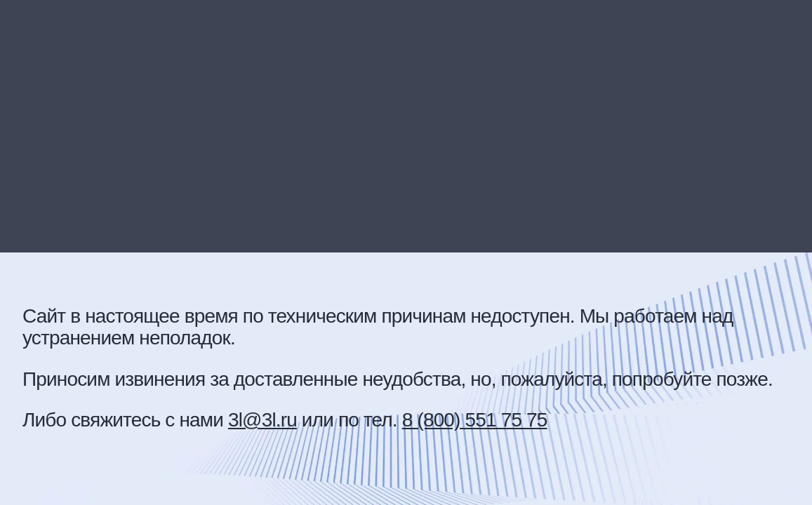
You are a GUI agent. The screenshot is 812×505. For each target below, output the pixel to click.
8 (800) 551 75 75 (475, 420)
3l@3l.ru (262, 420)
